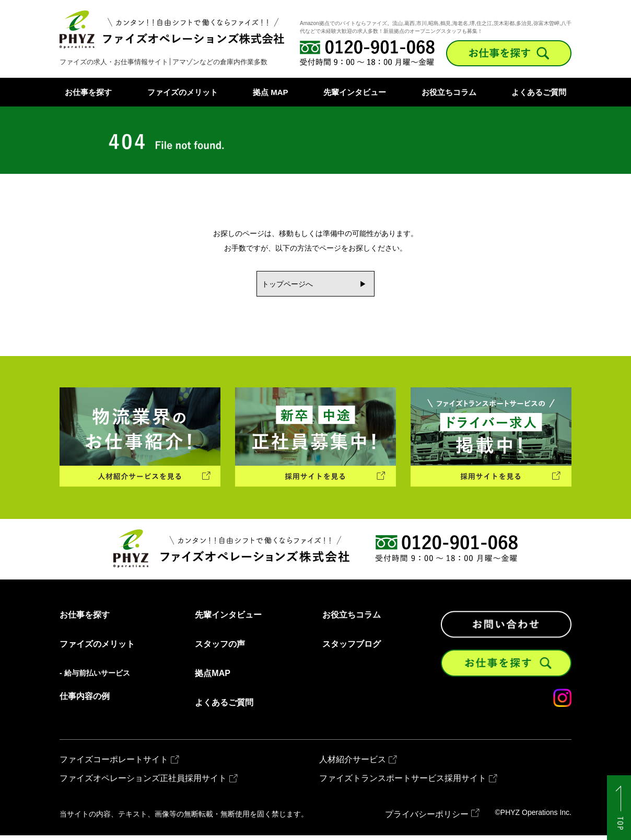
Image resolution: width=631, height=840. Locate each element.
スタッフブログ (352, 649)
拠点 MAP (271, 92)
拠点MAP (213, 678)
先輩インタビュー (355, 92)
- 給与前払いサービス (95, 678)
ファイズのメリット (183, 92)
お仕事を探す (88, 92)
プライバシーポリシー (427, 819)
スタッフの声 (220, 649)
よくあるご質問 (539, 92)
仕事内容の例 (85, 701)
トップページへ (284, 285)
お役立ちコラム (449, 92)
